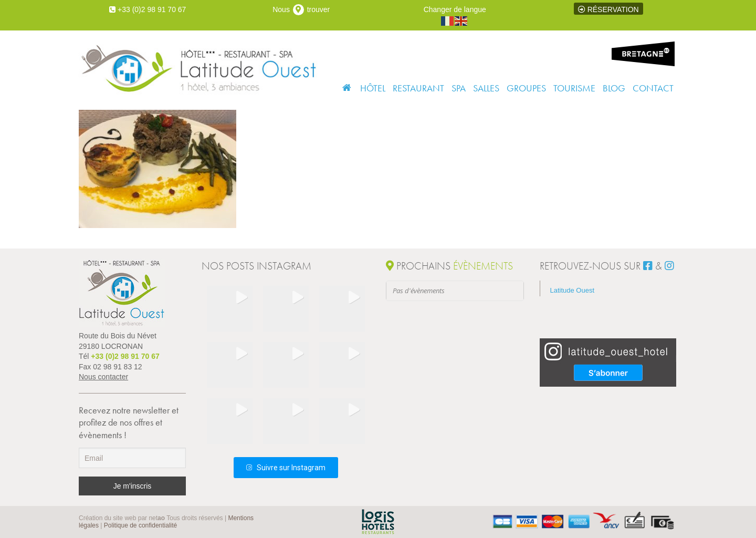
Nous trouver (301, 9)
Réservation (608, 9)
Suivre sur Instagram (286, 468)
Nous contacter (103, 377)
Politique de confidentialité (140, 525)
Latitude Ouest (573, 290)
